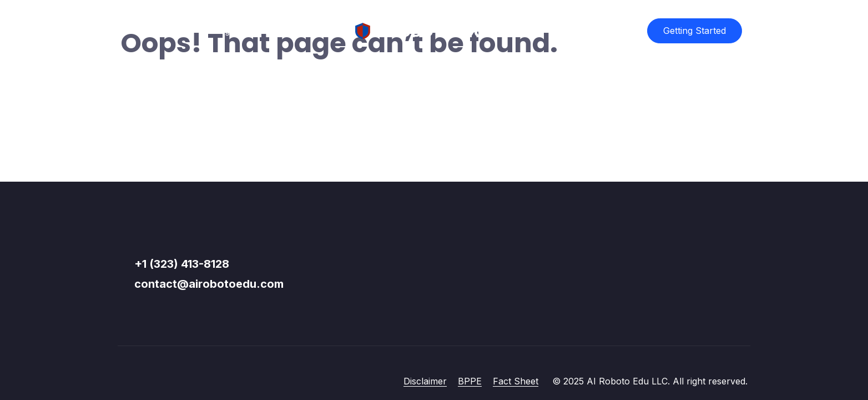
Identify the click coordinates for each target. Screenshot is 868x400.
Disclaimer (425, 381)
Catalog (214, 31)
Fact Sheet (516, 381)
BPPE (470, 381)
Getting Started (695, 31)
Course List (152, 31)
